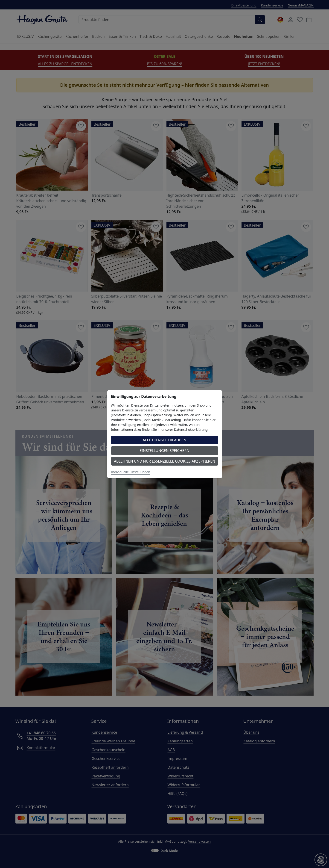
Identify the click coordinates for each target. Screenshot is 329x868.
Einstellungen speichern (164, 451)
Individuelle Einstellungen (131, 472)
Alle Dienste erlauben (165, 440)
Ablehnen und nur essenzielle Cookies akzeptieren (165, 461)
